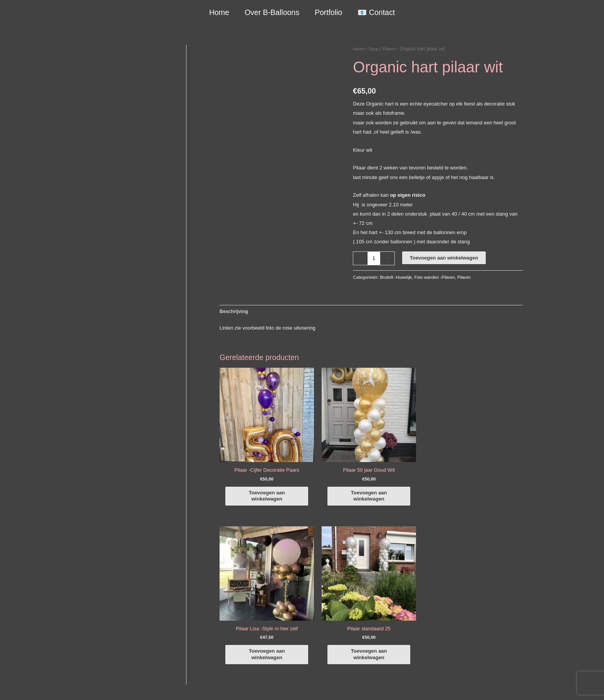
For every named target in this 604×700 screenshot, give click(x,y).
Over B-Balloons (272, 12)
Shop (374, 49)
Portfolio (328, 12)
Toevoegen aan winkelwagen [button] (257, 482)
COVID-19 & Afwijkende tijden (104, 651)
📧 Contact (376, 12)
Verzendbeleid (433, 685)
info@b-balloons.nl (99, 610)
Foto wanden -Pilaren (437, 277)
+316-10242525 (96, 600)
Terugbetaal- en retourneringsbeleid (494, 685)
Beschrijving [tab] (235, 312)
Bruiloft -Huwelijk (397, 277)
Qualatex (81, 660)
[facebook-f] (483, 567)
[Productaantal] (374, 258)
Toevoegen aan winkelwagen (444, 258)
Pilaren (391, 49)
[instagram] (483, 578)
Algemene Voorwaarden (386, 685)
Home (220, 12)
